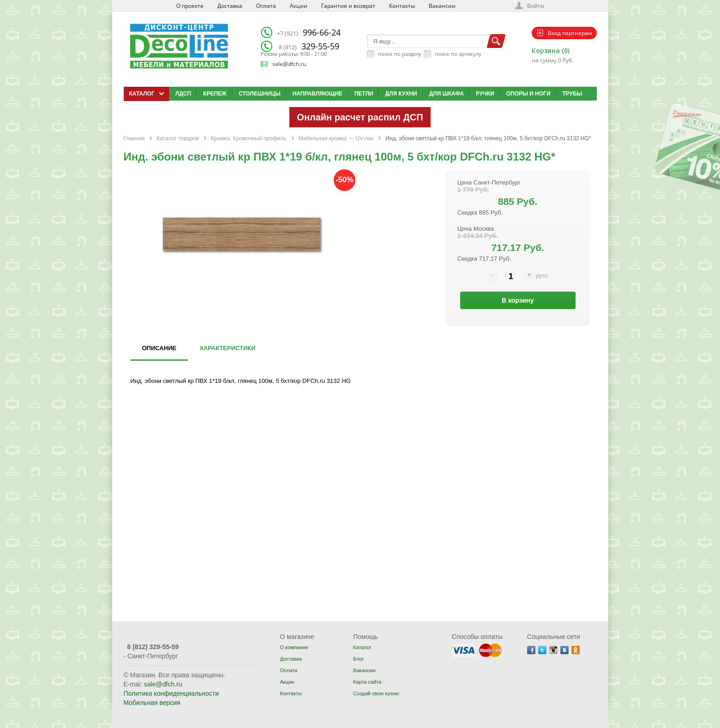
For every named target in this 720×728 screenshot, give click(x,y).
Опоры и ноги (528, 94)
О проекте (190, 6)
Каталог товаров (178, 138)
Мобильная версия (152, 703)
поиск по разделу (400, 54)
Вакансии (442, 6)
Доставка (230, 6)
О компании (294, 647)
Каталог (362, 647)
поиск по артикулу (458, 54)
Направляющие (318, 94)
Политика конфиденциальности (171, 693)
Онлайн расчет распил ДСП (360, 117)
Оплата (266, 6)
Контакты (402, 6)
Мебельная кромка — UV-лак (336, 138)
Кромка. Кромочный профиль (249, 138)
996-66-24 (309, 32)
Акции (299, 6)
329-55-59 (309, 46)
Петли (364, 94)
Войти (536, 6)
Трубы (573, 94)
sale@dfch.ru (289, 64)
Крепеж (215, 94)
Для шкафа (447, 94)
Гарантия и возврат (348, 6)
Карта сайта (367, 682)
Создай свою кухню (376, 693)
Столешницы (260, 94)
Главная (134, 138)
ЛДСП (183, 94)
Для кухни (401, 94)
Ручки (485, 94)
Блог (359, 659)
